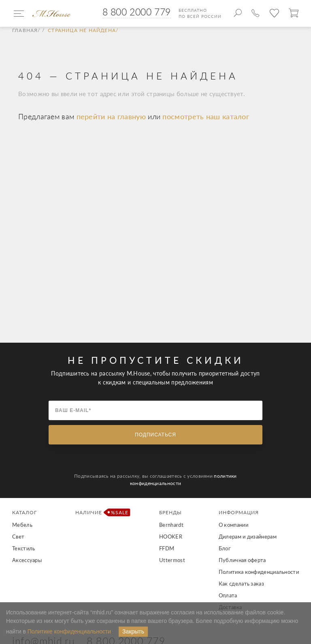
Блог (225, 548)
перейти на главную (112, 116)
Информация (239, 512)
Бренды (170, 512)
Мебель (22, 525)
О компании (233, 525)
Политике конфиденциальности (69, 631)
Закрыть (133, 631)
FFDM (167, 548)
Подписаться (155, 435)
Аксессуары (27, 560)
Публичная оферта (242, 560)
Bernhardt (171, 525)
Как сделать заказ (241, 584)
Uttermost (172, 560)
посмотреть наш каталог (206, 116)
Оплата (228, 595)
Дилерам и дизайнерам (248, 537)
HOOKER (171, 537)
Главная (25, 30)
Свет (18, 537)
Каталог (24, 512)
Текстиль (23, 548)
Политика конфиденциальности (259, 572)
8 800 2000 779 (137, 12)
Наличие (100, 512)
